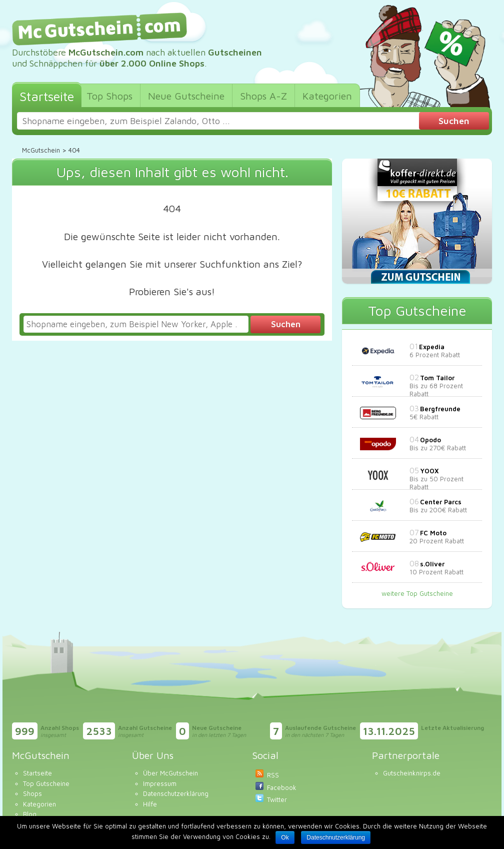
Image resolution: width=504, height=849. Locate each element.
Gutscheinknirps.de (412, 773)
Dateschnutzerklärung (336, 837)
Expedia (432, 347)
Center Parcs (441, 502)
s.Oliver (432, 564)
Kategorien (39, 804)
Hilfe (150, 804)
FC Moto (433, 533)
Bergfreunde (440, 409)
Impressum (160, 783)
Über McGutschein (170, 773)
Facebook (282, 787)
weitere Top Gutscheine (417, 593)
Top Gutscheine (46, 783)
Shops (32, 793)
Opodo (430, 440)
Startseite (37, 773)
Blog (30, 814)
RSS (273, 775)
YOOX (429, 471)
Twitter (277, 799)
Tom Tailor (437, 378)
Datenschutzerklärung (176, 793)
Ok (285, 837)
